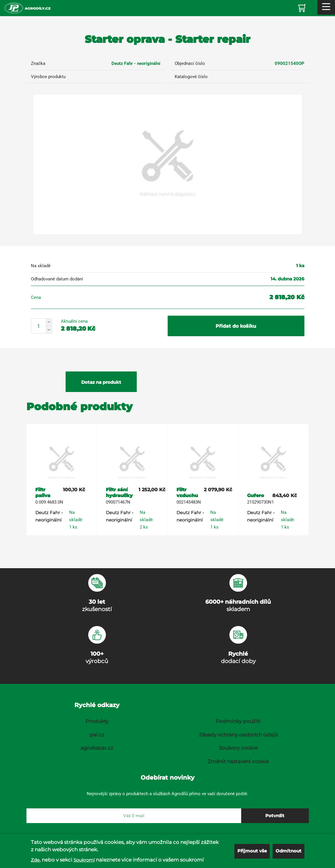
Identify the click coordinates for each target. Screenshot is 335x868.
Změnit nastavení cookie (238, 761)
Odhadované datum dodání (57, 279)
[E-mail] (134, 816)
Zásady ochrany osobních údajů (238, 735)
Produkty (97, 721)
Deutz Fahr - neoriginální (136, 63)
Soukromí (84, 860)
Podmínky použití (238, 721)
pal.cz (97, 735)
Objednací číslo (190, 63)
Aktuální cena (74, 321)
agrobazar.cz (97, 748)
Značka (38, 63)
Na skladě (41, 266)
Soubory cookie (238, 748)
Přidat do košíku (236, 326)
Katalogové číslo (191, 77)
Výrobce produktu (48, 77)
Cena (36, 297)
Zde (35, 860)
